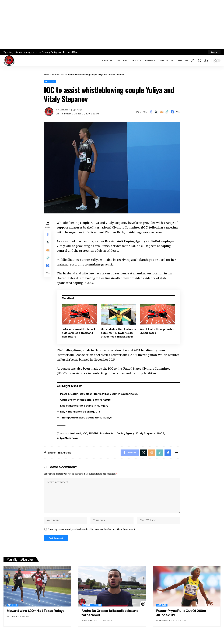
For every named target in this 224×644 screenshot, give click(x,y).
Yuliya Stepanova (68, 442)
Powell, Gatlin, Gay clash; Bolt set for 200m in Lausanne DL (100, 398)
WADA (164, 437)
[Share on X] (156, 112)
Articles (56, 74)
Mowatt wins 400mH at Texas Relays (36, 619)
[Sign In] (193, 61)
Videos (98, 614)
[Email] (162, 112)
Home (47, 74)
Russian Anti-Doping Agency (119, 437)
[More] (178, 112)
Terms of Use (71, 52)
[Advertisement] (112, 25)
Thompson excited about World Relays (87, 421)
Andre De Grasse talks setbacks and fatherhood (110, 621)
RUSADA (95, 437)
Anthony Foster (92, 629)
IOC (86, 437)
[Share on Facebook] (151, 112)
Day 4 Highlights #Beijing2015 (81, 415)
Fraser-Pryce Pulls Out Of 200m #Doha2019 (181, 621)
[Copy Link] (167, 112)
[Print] (172, 112)
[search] (200, 61)
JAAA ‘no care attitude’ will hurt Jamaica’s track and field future (79, 333)
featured (76, 437)
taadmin (64, 110)
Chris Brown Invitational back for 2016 (86, 403)
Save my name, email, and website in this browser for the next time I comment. (92, 537)
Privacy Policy (50, 52)
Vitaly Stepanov (149, 437)
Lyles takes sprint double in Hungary (85, 409)
